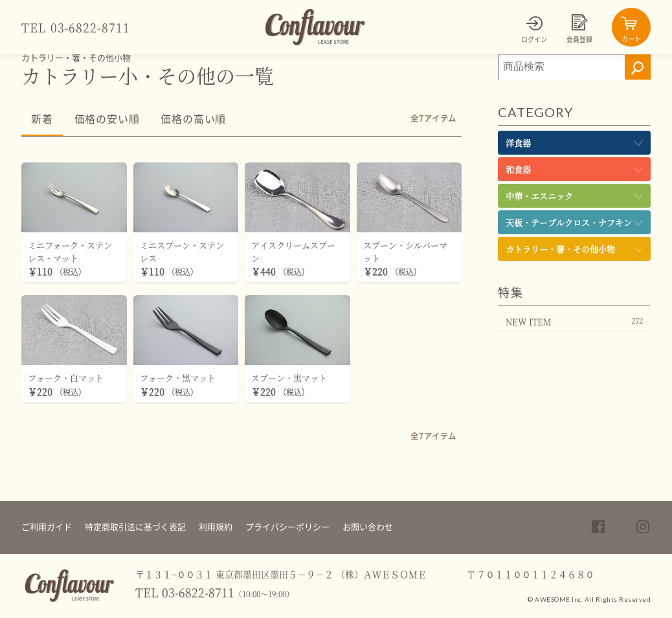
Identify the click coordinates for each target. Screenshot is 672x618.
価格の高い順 (193, 119)
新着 (42, 119)
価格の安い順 (107, 119)
